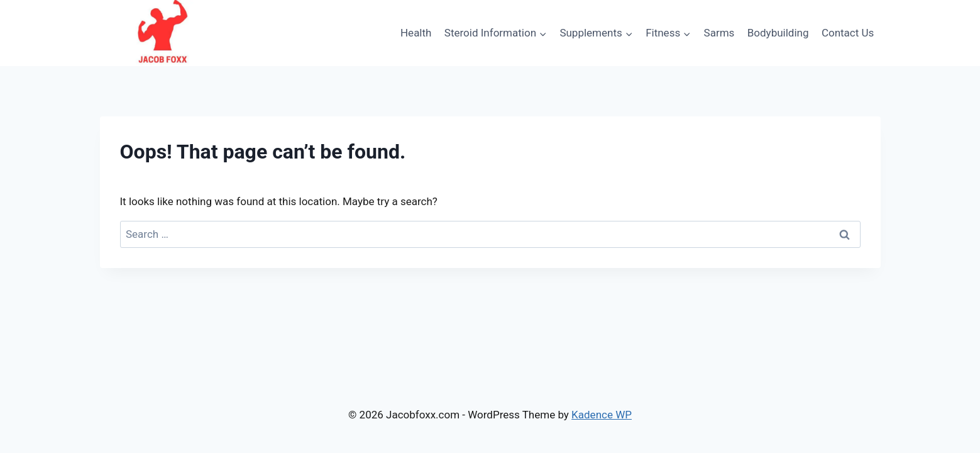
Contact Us (848, 33)
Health (416, 33)
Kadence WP (602, 415)
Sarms (719, 33)
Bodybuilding (778, 33)
